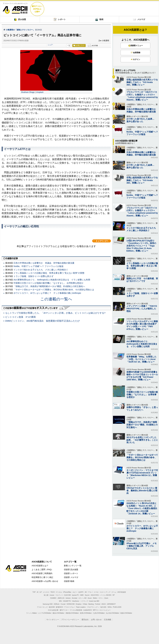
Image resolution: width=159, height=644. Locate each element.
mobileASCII (88, 610)
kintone (68, 598)
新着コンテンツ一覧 (73, 566)
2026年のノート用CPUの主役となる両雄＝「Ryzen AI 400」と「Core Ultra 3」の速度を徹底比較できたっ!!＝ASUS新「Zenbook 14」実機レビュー (142, 508)
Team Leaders (81, 607)
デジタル (59, 592)
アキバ (90, 592)
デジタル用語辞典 (76, 610)
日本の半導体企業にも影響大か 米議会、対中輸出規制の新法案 (44, 263)
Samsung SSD (48, 604)
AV (86, 592)
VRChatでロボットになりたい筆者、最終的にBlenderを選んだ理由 (142, 491)
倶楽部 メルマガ (71, 577)
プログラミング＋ (93, 607)
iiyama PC (75, 595)
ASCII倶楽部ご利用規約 (42, 573)
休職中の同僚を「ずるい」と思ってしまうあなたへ (142, 409)
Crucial (63, 604)
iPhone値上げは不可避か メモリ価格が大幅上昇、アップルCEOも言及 (142, 546)
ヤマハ (101, 598)
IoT (41, 592)
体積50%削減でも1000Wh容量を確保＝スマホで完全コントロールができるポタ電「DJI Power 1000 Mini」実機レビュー (142, 376)
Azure (90, 598)
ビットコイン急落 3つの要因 (20, 317)
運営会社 (85, 620)
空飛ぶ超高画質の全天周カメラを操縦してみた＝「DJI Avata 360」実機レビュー (142, 82)
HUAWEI (53, 598)
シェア (50, 45)
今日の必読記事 (53, 610)
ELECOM (67, 595)
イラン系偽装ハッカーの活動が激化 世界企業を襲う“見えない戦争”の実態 (49, 273)
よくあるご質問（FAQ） (42, 570)
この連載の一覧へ (56, 299)
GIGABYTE (67, 601)
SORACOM (71, 604)
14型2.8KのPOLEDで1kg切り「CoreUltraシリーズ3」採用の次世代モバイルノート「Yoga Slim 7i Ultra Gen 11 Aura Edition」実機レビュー (141, 246)
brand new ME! (94, 601)
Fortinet (98, 604)
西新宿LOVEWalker (72, 613)
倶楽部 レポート (71, 573)
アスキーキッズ (42, 607)
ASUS (104, 604)
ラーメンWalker (32, 613)
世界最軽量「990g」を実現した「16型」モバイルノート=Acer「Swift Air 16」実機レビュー (141, 359)
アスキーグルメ (69, 607)
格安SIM (52, 607)
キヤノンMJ (82, 598)
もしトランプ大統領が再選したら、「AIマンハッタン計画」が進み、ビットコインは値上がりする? (55, 313)
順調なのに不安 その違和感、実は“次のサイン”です (142, 280)
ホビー (75, 592)
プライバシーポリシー (70, 620)
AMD (82, 595)
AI (38, 592)
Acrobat (74, 598)
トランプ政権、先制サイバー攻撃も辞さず (33, 276)
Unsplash (40, 92)
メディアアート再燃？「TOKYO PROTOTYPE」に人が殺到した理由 (142, 309)
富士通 (46, 595)
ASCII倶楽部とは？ (135, 30)
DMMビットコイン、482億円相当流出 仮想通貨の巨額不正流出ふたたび (42, 321)
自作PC (81, 592)
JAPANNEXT (111, 604)
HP (114, 595)
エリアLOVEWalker (45, 613)
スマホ (96, 592)
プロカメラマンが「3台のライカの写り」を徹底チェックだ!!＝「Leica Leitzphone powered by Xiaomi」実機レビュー (142, 96)
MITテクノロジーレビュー (102, 610)
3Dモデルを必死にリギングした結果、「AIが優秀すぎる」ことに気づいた (142, 440)
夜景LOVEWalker (86, 613)
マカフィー (59, 595)
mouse (52, 595)
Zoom (106, 598)
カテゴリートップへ (102, 241)
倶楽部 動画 (69, 581)
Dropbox (79, 604)
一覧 (69, 46)
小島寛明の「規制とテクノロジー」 (20, 30)
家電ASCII (59, 607)
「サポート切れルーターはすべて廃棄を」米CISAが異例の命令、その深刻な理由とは (54, 290)
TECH (53, 592)
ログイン (136, 59)
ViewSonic (76, 601)
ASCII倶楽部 (15, 9)
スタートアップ (105, 592)
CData (85, 604)
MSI (60, 601)
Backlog (91, 604)
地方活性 (103, 607)
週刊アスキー (64, 610)
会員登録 (136, 53)
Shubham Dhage (28, 92)
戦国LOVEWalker (126, 613)
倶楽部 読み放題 (71, 570)
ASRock (57, 604)
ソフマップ (84, 601)
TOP (34, 592)
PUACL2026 (117, 607)
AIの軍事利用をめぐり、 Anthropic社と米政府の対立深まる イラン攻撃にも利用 (52, 280)
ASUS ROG (95, 595)
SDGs (110, 607)
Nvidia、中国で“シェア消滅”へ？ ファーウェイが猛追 (38, 266)
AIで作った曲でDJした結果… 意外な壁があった (141, 120)
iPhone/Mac (67, 592)
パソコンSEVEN (106, 595)
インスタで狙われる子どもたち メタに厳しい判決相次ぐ (41, 270)
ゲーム (114, 592)
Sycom (87, 595)
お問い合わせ (96, 620)
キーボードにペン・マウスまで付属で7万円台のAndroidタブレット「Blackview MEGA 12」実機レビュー (142, 474)
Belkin (95, 598)
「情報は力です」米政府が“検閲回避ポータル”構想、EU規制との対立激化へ (49, 286)
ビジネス (46, 592)
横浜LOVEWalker (58, 613)
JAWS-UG (61, 598)
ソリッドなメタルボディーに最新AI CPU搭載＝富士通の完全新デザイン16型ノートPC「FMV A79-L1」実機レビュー (142, 325)
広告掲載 (108, 620)
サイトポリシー (53, 620)
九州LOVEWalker (99, 613)
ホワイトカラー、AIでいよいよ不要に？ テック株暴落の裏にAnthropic (47, 293)
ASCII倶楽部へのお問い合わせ (45, 581)
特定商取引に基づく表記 (42, 577)
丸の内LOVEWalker (113, 613)
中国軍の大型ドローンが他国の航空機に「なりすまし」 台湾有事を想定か (48, 283)
